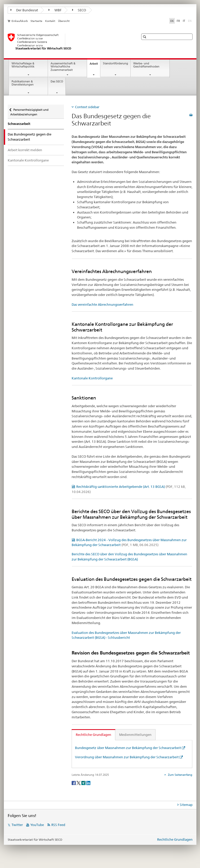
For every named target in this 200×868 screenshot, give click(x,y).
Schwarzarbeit (19, 124)
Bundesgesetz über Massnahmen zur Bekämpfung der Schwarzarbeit (128, 748)
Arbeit (95, 65)
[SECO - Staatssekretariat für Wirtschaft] (68, 42)
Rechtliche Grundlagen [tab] (93, 735)
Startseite (36, 21)
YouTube (37, 825)
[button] (145, 37)
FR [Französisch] (178, 21)
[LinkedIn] (88, 783)
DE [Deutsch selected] (172, 21)
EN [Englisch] (190, 21)
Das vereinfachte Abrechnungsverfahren (102, 304)
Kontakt (50, 21)
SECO (79, 10)
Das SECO (57, 82)
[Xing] (84, 783)
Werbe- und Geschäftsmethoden (146, 65)
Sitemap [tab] (186, 805)
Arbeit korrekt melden (25, 150)
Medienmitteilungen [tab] (135, 735)
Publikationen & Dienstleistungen (23, 83)
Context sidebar (87, 107)
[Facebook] (74, 783)
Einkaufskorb (20, 21)
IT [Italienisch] (184, 21)
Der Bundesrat (24, 10)
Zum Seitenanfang (180, 775)
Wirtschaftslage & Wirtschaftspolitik (23, 65)
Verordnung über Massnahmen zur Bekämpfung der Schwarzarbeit (127, 757)
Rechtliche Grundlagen (175, 839)
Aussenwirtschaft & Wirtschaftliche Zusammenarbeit (63, 67)
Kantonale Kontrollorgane (28, 160)
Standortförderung (116, 63)
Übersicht (64, 21)
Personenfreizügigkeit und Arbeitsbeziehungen (29, 110)
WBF (55, 10)
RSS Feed (58, 825)
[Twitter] (79, 783)
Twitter (17, 825)
